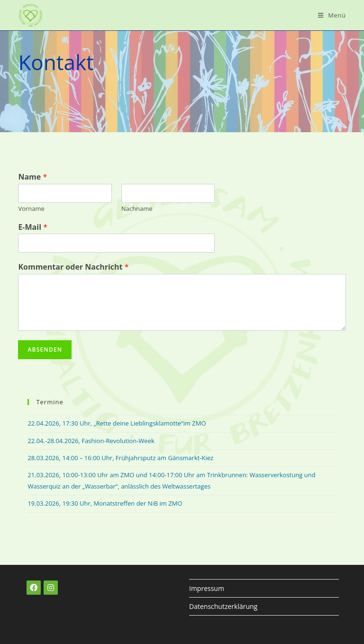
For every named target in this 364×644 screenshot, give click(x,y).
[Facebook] (34, 588)
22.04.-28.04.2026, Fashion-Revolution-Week (91, 441)
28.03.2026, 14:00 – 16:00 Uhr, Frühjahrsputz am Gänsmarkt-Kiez (120, 458)
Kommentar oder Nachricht (73, 267)
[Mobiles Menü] (332, 15)
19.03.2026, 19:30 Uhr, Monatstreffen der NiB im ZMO (105, 503)
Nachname (137, 209)
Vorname (31, 209)
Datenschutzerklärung (223, 606)
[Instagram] (51, 588)
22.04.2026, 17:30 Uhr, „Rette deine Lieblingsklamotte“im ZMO (117, 423)
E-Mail (33, 227)
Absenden (45, 349)
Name (32, 177)
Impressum (207, 588)
